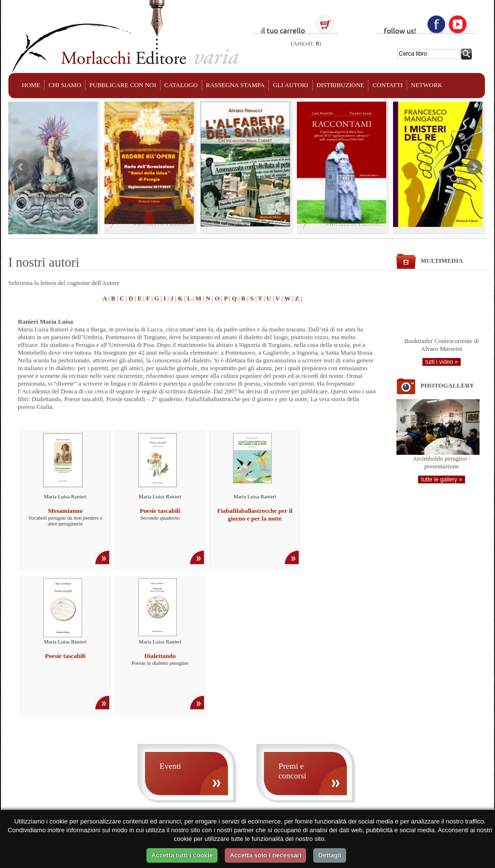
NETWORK (427, 85)
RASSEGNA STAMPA (235, 85)
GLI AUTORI (290, 85)
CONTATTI (387, 85)
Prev (21, 167)
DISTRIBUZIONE (341, 85)
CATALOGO (181, 85)
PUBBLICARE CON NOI (123, 85)
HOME (31, 85)
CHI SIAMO (65, 85)
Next (474, 167)
